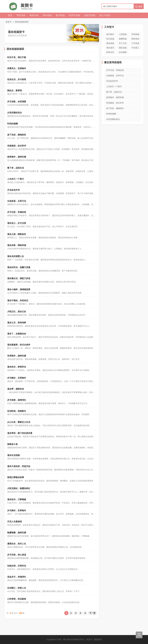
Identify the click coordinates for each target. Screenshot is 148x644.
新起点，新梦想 (15, 90)
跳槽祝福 (123, 39)
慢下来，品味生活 (16, 168)
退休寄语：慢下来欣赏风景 (20, 433)
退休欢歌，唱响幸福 (17, 245)
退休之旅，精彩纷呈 (17, 234)
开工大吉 (123, 43)
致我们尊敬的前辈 (16, 477)
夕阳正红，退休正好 (17, 312)
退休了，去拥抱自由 (17, 334)
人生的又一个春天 (16, 179)
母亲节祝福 (74, 15)
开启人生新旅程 (15, 522)
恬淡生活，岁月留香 (17, 79)
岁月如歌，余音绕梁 (17, 102)
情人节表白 (105, 15)
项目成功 (110, 48)
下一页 (92, 613)
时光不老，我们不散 (17, 57)
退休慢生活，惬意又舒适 (19, 278)
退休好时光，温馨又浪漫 (19, 267)
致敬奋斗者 (12, 444)
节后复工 (135, 48)
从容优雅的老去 (15, 113)
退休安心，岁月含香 (17, 223)
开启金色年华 (14, 190)
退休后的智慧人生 (16, 256)
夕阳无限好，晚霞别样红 (19, 488)
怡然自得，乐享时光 (17, 566)
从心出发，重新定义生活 (19, 422)
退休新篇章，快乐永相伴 (19, 345)
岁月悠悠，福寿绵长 (17, 400)
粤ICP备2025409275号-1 (74, 640)
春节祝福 (60, 15)
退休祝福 (110, 43)
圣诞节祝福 (90, 15)
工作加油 (135, 43)
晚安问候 (34, 15)
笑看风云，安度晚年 (17, 68)
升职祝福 (135, 34)
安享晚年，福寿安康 (17, 356)
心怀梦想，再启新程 (17, 599)
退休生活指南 (14, 455)
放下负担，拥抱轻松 (17, 135)
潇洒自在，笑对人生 (17, 544)
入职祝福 (123, 34)
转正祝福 (110, 39)
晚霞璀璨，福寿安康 (17, 533)
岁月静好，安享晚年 (17, 510)
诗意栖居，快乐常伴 (17, 146)
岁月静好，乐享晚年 (17, 378)
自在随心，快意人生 (17, 588)
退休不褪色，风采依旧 (18, 300)
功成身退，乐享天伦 (17, 201)
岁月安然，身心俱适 (17, 555)
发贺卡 (9, 22)
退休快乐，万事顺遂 (17, 499)
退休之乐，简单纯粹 (17, 323)
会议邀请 (123, 52)
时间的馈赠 (12, 124)
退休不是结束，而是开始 (19, 466)
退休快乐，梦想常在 (17, 367)
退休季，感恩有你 (16, 389)
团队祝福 (123, 48)
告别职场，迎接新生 (17, 411)
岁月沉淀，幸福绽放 (17, 212)
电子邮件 (110, 34)
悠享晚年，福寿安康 (17, 157)
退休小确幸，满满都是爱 (19, 289)
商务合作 (110, 52)
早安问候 (21, 15)
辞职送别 (135, 39)
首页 (10, 15)
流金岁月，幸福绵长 (17, 577)
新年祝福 (47, 15)
